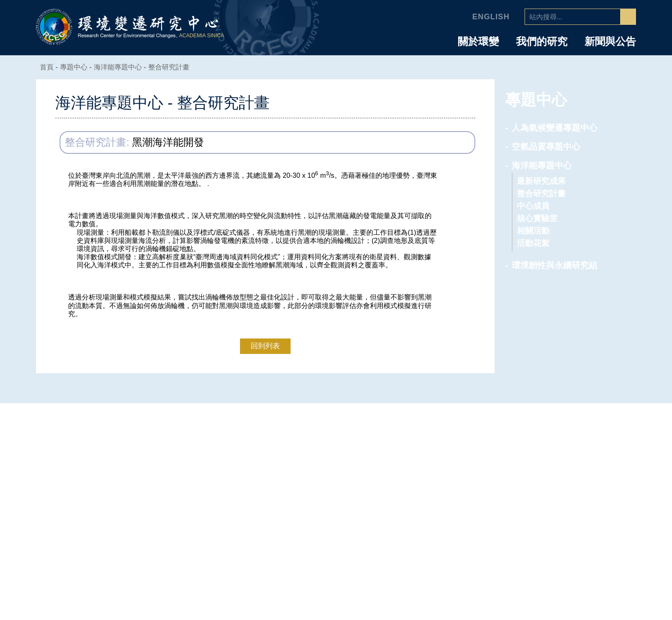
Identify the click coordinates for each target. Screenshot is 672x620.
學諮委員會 (351, 484)
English (492, 17)
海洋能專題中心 (123, 67)
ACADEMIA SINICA (203, 36)
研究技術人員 (568, 461)
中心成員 (533, 206)
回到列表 (265, 346)
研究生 (557, 539)
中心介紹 (353, 433)
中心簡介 (348, 449)
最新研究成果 (541, 181)
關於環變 (478, 42)
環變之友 (561, 562)
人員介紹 (566, 433)
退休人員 (561, 550)
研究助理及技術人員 (579, 527)
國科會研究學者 (571, 492)
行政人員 (561, 515)
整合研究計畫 (174, 67)
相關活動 (533, 231)
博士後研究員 (568, 504)
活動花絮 (533, 243)
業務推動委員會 (358, 495)
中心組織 (348, 472)
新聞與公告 (610, 42)
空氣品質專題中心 (546, 147)
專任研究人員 (568, 449)
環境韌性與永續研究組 (555, 265)
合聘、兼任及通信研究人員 (586, 476)
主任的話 (348, 461)
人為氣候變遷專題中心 (555, 128)
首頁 (47, 67)
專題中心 (446, 433)
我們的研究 (542, 42)
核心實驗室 (537, 218)
